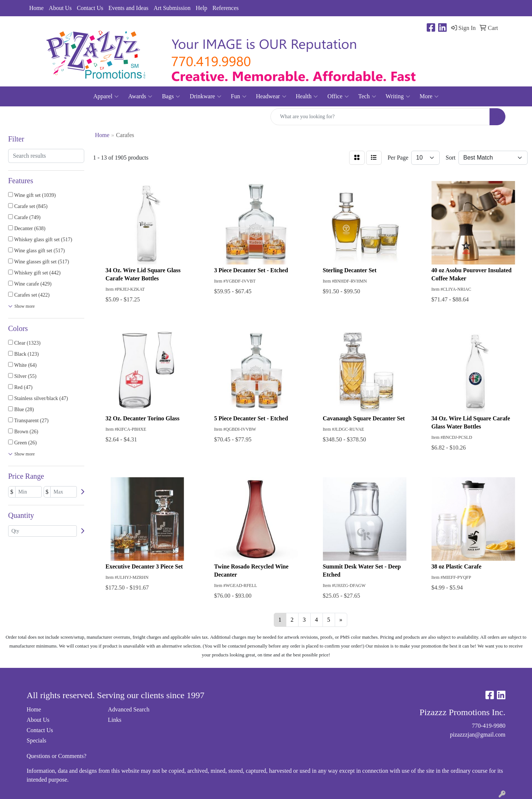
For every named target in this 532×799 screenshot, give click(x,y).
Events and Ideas (128, 8)
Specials (36, 740)
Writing (398, 96)
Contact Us (90, 8)
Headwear (271, 96)
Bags (171, 96)
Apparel (106, 96)
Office (338, 96)
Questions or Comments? (57, 756)
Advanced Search (129, 709)
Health (307, 96)
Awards (140, 96)
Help (202, 8)
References (226, 8)
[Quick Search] (380, 117)
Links (115, 720)
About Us (60, 8)
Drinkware (205, 96)
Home (36, 8)
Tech (367, 96)
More (429, 96)
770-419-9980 (489, 726)
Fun (239, 96)
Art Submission (172, 8)
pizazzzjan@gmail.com (478, 735)
